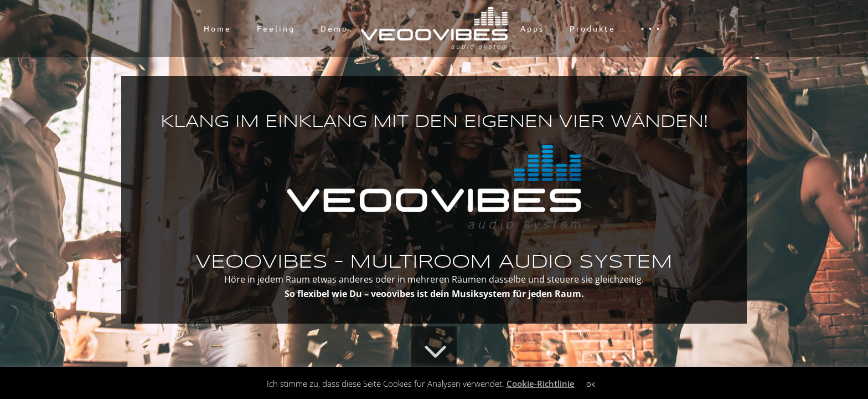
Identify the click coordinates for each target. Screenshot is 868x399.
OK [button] (591, 384)
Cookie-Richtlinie (541, 383)
